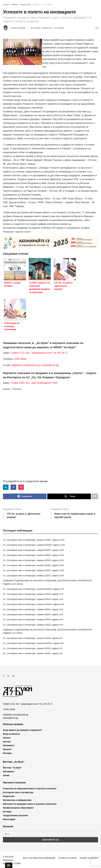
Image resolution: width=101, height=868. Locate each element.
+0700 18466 (9, 709)
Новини (15, 5)
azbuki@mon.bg (50, 365)
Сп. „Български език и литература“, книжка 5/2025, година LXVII (33, 555)
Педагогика (9, 796)
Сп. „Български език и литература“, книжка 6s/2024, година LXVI (34, 589)
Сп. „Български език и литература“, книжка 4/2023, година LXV (33, 653)
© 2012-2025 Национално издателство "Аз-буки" (12, 860)
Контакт (7, 742)
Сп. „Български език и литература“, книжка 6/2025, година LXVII (33, 550)
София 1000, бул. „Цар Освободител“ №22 (34, 383)
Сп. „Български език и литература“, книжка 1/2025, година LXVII (33, 576)
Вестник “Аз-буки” (12, 768)
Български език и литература (18, 792)
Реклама (7, 753)
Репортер (17, 389)
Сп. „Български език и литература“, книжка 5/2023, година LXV (33, 648)
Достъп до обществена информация (39, 858)
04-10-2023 (36, 28)
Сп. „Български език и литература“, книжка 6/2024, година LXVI (33, 594)
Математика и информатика (17, 800)
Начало (6, 5)
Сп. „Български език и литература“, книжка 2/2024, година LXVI (33, 620)
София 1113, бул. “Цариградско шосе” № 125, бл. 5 (39, 353)
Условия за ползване (67, 858)
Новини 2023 (25, 5)
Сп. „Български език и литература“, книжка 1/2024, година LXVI (33, 625)
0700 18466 (20, 359)
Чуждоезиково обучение (15, 815)
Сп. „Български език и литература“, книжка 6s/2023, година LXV (33, 643)
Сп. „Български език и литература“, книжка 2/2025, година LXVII (33, 570)
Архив (6, 775)
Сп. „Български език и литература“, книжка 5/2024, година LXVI (33, 599)
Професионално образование (18, 808)
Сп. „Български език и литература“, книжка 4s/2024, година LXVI (34, 604)
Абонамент (9, 745)
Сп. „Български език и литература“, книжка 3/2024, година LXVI (33, 614)
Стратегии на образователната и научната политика (30, 789)
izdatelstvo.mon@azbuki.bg (25, 365)
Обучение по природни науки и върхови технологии (30, 804)
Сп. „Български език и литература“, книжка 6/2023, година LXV (33, 638)
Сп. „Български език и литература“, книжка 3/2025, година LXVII (33, 565)
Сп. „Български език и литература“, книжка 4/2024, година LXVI (33, 609)
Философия (9, 819)
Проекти (7, 749)
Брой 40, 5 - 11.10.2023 (43, 5)
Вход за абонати (11, 734)
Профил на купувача (89, 858)
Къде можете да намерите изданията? (22, 730)
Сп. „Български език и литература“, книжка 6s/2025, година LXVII (34, 545)
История (7, 812)
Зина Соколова (18, 28)
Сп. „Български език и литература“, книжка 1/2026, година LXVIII (34, 540)
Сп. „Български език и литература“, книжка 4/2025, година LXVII (33, 560)
